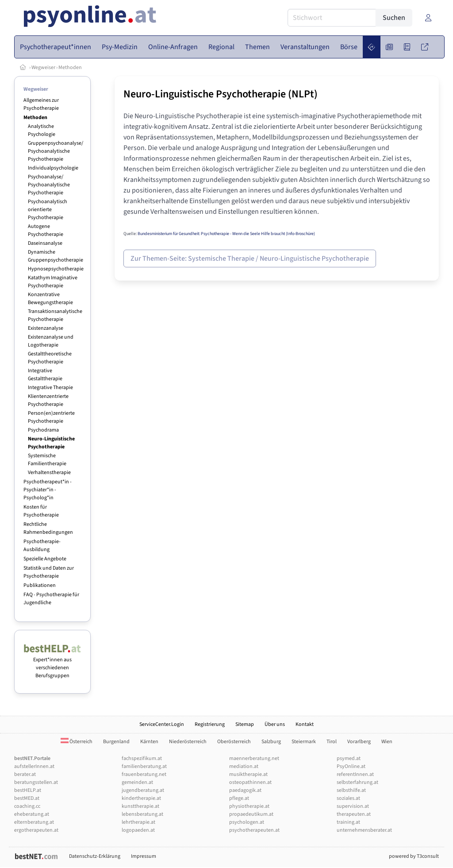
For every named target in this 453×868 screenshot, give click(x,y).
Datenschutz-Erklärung (95, 856)
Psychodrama (43, 430)
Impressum (144, 856)
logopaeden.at (138, 830)
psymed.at (349, 758)
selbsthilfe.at (351, 790)
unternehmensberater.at (364, 830)
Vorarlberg (359, 742)
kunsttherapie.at (140, 806)
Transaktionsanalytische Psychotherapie (55, 315)
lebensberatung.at (142, 814)
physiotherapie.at (249, 806)
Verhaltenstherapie (49, 473)
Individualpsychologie (53, 168)
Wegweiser (43, 68)
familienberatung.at (144, 766)
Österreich (77, 742)
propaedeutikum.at (251, 814)
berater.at (25, 774)
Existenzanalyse (46, 328)
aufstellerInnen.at (34, 766)
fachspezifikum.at (142, 758)
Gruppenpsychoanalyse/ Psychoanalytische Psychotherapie (56, 151)
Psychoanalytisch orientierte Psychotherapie (48, 210)
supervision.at (353, 806)
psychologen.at (247, 822)
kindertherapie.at (141, 798)
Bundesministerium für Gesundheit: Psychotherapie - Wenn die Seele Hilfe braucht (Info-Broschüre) (226, 234)
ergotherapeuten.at (36, 830)
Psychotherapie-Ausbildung (42, 546)
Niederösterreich (188, 742)
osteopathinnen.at (250, 782)
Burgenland (116, 742)
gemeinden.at (137, 782)
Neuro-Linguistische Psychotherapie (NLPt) (221, 94)
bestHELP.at (28, 790)
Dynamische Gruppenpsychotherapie (56, 256)
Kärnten (149, 742)
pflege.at (239, 798)
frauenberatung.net (144, 774)
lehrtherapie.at (138, 822)
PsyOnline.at (351, 766)
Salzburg (271, 742)
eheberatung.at (32, 814)
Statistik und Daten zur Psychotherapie (49, 572)
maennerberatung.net (254, 758)
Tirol (332, 742)
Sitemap (245, 724)
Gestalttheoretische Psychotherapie (50, 358)
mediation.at (244, 766)
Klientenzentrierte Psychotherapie (48, 400)
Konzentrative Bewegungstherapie (50, 299)
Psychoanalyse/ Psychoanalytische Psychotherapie (49, 185)
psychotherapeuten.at (254, 830)
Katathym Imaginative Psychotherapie (53, 282)
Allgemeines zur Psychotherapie (41, 104)
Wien (387, 742)
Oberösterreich (234, 742)
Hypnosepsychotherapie (56, 269)
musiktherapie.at (248, 774)
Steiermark (304, 742)
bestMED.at (27, 798)
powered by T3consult (414, 856)
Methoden (70, 68)
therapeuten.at (354, 814)
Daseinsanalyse (45, 243)
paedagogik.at (245, 790)
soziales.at (348, 798)
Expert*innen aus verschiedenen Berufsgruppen (52, 664)
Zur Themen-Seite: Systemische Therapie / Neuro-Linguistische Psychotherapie (250, 258)
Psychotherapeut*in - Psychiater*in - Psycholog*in (48, 490)
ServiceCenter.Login (162, 724)
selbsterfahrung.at (357, 782)
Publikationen (40, 585)
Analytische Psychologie (42, 130)
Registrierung (210, 724)
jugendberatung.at (143, 790)
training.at (348, 822)
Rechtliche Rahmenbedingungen (48, 528)
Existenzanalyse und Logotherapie (51, 341)
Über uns (275, 724)
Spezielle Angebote (45, 559)
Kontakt (305, 724)
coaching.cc (27, 806)
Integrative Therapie (50, 388)
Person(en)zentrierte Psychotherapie (51, 417)
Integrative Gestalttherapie (45, 375)
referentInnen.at (355, 774)
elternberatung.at (34, 822)
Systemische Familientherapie (47, 460)
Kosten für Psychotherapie (41, 511)
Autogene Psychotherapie (46, 230)
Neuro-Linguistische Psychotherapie (51, 443)
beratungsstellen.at (36, 782)
